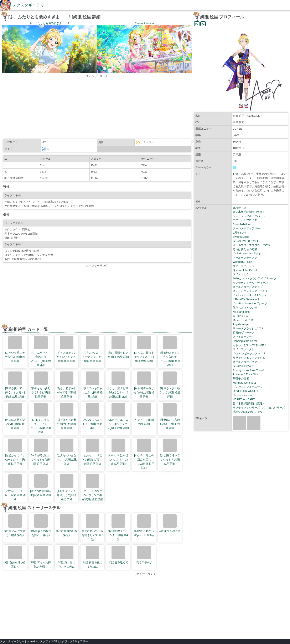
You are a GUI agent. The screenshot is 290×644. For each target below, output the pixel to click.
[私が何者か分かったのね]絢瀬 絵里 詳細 (144, 385)
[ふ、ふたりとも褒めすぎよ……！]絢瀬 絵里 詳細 (41, 351)
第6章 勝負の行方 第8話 (67, 525)
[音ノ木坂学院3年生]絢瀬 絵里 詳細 (41, 485)
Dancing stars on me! (246, 341)
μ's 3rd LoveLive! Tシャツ (248, 253)
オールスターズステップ (248, 287)
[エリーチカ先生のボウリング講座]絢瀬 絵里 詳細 (92, 488)
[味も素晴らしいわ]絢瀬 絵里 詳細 (118, 347)
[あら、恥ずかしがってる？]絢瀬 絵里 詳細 (67, 385)
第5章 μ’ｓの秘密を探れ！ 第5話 (41, 525)
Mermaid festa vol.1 (245, 383)
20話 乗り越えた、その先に (67, 557)
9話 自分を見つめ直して (15, 557)
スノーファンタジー (245, 349)
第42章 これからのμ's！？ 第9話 (144, 525)
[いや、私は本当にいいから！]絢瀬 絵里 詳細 (118, 452)
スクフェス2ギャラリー (74, 641)
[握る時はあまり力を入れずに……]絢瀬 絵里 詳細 (170, 351)
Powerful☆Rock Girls (246, 374)
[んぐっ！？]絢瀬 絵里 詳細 (144, 414)
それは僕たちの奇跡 (245, 249)
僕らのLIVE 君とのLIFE (247, 241)
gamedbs (32, 641)
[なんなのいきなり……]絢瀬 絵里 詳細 (67, 452)
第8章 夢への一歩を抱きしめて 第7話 (92, 528)
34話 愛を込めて (118, 555)
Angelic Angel (241, 324)
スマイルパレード (244, 337)
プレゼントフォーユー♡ (248, 387)
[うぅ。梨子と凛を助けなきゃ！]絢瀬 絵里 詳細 (118, 385)
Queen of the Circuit (245, 270)
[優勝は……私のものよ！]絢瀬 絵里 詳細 (170, 416)
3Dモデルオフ (241, 208)
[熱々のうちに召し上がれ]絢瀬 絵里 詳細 (92, 385)
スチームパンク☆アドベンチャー (253, 291)
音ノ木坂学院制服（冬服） (249, 212)
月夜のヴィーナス (244, 333)
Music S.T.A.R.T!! (243, 320)
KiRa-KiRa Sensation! (246, 299)
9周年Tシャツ (241, 233)
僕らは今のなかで (244, 366)
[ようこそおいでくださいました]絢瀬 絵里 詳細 (92, 349)
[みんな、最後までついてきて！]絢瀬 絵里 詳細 (144, 349)
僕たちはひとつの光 (245, 308)
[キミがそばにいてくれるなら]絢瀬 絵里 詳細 (41, 452)
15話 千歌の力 (144, 555)
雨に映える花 (241, 316)
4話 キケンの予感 (170, 523)
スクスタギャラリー (30, 5)
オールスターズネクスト (248, 362)
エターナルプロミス (245, 220)
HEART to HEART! (244, 399)
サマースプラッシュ (245, 266)
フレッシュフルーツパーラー (250, 216)
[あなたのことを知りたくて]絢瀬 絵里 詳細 (67, 488)
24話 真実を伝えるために (92, 557)
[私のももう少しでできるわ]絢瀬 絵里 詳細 (41, 385)
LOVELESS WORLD (245, 391)
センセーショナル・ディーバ (250, 283)
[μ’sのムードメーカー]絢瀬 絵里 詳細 (15, 488)
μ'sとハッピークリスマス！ (249, 353)
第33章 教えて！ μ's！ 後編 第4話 (119, 528)
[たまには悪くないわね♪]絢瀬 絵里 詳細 (15, 416)
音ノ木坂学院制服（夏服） (249, 403)
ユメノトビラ (241, 274)
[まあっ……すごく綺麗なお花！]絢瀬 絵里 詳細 (92, 452)
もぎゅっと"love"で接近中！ (250, 345)
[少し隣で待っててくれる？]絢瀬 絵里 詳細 (170, 452)
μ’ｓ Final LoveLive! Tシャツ (250, 303)
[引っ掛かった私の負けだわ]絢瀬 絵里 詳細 (67, 416)
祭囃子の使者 (241, 378)
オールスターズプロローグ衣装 (252, 245)
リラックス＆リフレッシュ (249, 358)
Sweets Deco (241, 237)
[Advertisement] (97, 108)
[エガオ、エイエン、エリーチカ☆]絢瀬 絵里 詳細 (118, 416)
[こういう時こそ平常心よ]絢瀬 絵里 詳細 (15, 349)
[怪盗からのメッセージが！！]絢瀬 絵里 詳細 (15, 452)
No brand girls (241, 312)
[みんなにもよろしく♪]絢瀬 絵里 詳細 (92, 416)
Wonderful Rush (242, 262)
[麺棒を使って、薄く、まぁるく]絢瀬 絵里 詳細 (15, 385)
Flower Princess (242, 395)
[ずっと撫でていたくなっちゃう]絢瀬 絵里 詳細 (67, 349)
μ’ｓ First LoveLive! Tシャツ (250, 295)
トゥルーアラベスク (245, 258)
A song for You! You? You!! (249, 370)
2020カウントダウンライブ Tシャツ (255, 278)
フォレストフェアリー (246, 228)
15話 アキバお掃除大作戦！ (41, 557)
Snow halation (241, 224)
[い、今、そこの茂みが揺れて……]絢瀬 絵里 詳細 (144, 454)
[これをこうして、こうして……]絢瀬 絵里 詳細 (41, 418)
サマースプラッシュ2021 (248, 328)
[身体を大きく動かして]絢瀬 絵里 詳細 (170, 385)
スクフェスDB (49, 641)
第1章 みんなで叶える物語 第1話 (15, 525)
